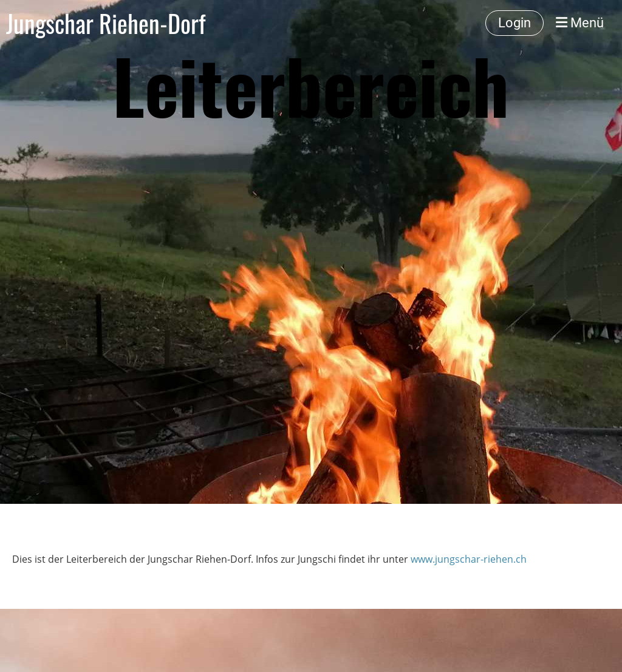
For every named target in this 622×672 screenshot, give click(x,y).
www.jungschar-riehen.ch (469, 559)
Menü (580, 23)
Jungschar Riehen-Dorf (106, 23)
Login (514, 23)
